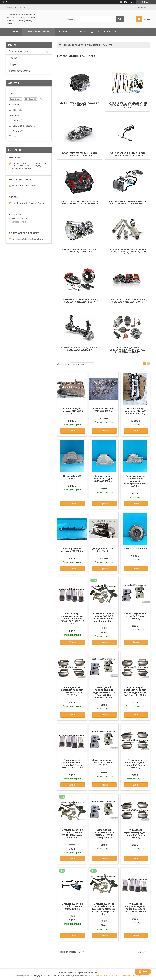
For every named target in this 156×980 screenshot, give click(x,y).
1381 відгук (129, 2)
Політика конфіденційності (131, 976)
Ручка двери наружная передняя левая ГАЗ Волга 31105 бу (135, 834)
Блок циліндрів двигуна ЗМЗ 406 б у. (72, 411)
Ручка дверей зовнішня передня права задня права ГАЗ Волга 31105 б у (135, 691)
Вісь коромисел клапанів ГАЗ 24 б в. (72, 550)
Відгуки (13, 64)
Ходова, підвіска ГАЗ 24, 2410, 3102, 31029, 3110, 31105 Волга (80, 349)
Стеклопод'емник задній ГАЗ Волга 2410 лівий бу (72, 906)
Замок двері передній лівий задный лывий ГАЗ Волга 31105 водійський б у (104, 692)
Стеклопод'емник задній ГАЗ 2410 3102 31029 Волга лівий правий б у (104, 617)
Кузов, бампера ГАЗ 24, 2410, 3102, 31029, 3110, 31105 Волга (80, 154)
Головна (14, 32)
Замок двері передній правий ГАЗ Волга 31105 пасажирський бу (104, 834)
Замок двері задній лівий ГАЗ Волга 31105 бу (135, 616)
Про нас (63, 32)
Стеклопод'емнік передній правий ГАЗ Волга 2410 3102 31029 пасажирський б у (104, 909)
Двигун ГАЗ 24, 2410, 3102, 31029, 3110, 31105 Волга (80, 104)
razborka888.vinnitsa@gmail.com (28, 239)
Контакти (79, 32)
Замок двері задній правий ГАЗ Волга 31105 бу (104, 763)
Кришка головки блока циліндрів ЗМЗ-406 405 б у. (104, 479)
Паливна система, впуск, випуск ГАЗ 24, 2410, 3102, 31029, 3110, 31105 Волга (128, 252)
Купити (73, 431)
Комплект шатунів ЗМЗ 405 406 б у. (104, 410)
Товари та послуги (37, 32)
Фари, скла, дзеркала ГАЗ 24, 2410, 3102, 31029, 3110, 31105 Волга (128, 301)
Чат (143, 972)
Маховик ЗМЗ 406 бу (135, 549)
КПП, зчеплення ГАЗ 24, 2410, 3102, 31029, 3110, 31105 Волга (80, 250)
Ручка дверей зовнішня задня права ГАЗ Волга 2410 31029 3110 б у (72, 764)
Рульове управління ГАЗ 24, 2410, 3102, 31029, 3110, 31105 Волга (128, 154)
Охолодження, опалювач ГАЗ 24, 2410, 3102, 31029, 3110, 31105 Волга (128, 202)
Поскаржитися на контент (106, 976)
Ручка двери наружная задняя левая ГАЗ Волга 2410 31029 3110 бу (135, 908)
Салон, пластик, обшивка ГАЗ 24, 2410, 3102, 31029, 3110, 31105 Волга (80, 202)
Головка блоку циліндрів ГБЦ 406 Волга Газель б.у (135, 411)
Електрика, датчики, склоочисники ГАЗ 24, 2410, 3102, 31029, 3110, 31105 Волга (128, 350)
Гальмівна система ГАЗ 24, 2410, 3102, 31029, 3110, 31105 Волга (80, 301)
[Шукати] (120, 19)
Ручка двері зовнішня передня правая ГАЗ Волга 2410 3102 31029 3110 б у (72, 619)
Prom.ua (93, 973)
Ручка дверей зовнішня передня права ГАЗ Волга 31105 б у (72, 691)
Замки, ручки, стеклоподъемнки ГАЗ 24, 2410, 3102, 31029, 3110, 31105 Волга (128, 105)
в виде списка (149, 364)
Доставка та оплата (104, 32)
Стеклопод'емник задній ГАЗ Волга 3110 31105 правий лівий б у (72, 834)
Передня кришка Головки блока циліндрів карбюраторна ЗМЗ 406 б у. (135, 481)
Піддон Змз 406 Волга (72, 477)
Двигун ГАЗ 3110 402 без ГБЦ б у (104, 550)
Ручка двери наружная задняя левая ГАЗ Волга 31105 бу (135, 764)
